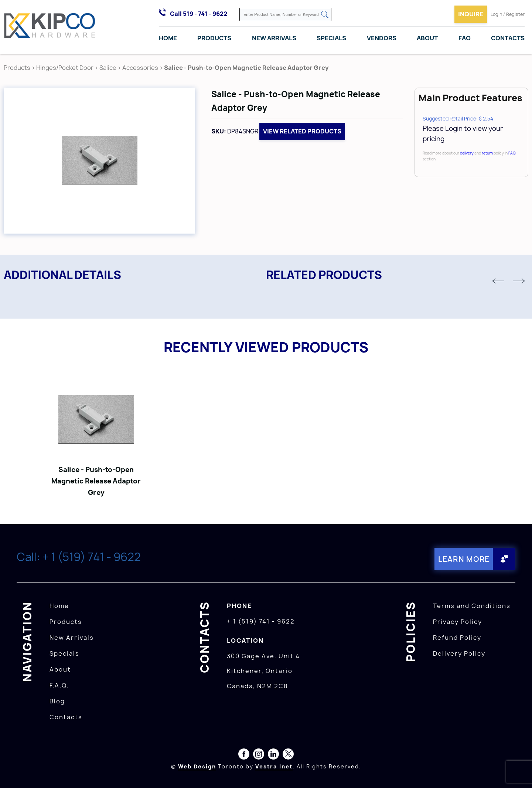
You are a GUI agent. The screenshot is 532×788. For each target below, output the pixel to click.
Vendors (382, 38)
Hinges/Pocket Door (65, 68)
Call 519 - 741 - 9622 (199, 14)
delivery (467, 153)
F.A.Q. (59, 685)
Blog (57, 701)
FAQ (465, 38)
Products (214, 38)
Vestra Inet (274, 766)
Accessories (140, 68)
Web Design (197, 766)
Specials (331, 38)
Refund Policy (457, 638)
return (487, 153)
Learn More (463, 559)
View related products (302, 131)
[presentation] (518, 772)
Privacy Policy (458, 622)
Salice (108, 68)
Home (168, 38)
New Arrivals (274, 38)
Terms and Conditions (472, 606)
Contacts (508, 38)
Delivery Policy (459, 653)
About (427, 38)
